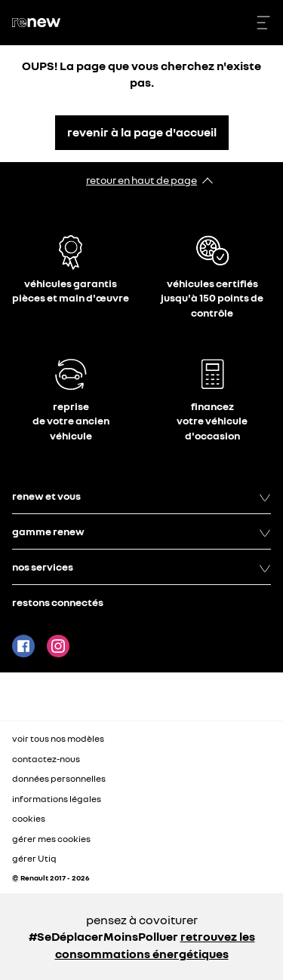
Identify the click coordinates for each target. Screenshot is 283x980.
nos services (141, 567)
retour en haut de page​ (141, 180)
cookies (29, 818)
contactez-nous (46, 759)
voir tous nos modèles (58, 738)
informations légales (57, 799)
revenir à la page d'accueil (142, 132)
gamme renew (141, 531)
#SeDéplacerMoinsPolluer (103, 936)
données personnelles (59, 778)
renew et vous (141, 496)
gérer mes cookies (51, 839)
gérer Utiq (34, 858)
